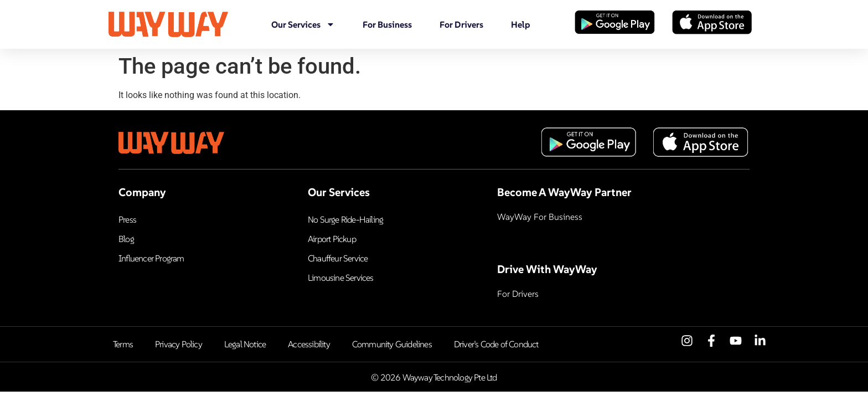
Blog (126, 239)
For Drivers (461, 24)
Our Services (303, 24)
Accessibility (309, 344)
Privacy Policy (179, 344)
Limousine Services (341, 278)
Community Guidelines (392, 344)
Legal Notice (245, 344)
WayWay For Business (540, 217)
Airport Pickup (332, 239)
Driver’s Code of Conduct (496, 344)
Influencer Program (151, 258)
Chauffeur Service (338, 258)
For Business (387, 24)
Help (521, 24)
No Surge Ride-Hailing (345, 219)
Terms (123, 344)
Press (127, 219)
